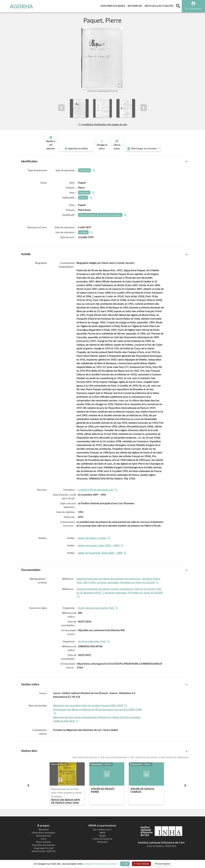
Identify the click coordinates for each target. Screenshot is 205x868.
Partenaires (102, 839)
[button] (61, 108)
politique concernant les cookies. (100, 864)
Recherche (135, 5)
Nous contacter (44, 839)
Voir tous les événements (114, 755)
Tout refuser (141, 864)
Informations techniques (43, 830)
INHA (102, 830)
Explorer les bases (113, 5)
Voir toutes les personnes (144, 755)
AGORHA (18, 6)
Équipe (102, 833)
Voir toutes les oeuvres (85, 755)
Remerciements (43, 833)
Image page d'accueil (43, 846)
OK (125, 864)
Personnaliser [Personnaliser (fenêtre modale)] (163, 864)
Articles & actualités (160, 5)
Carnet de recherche (102, 836)
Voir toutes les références (174, 755)
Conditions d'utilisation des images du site (102, 124)
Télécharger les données (138, 146)
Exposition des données (44, 842)
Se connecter (193, 8)
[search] (178, 6)
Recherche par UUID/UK (43, 849)
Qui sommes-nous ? (102, 827)
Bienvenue (44, 827)
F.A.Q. (44, 836)
